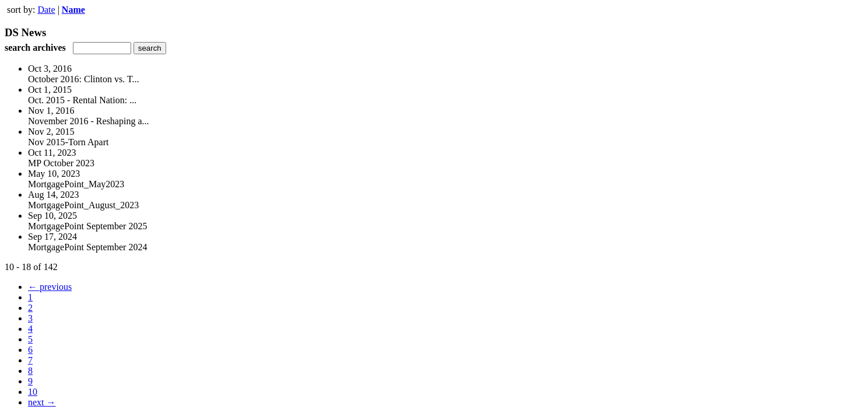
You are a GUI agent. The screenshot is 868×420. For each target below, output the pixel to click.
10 (33, 392)
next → (42, 402)
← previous (50, 287)
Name (73, 10)
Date (46, 10)
